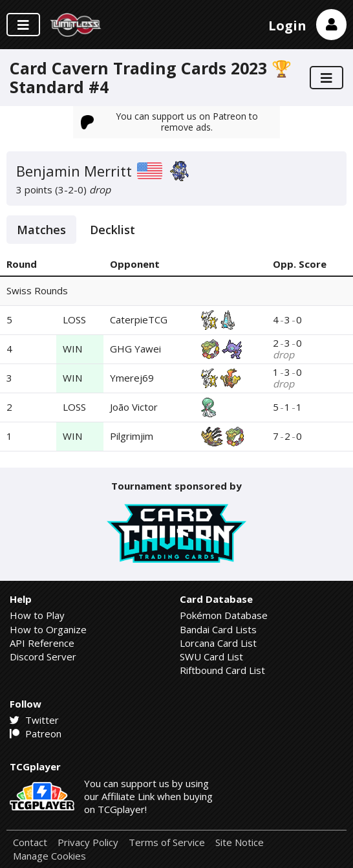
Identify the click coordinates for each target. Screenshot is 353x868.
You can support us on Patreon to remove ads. (169, 121)
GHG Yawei (135, 349)
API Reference (42, 643)
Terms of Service (167, 842)
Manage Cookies (49, 856)
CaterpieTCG (139, 320)
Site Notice (240, 842)
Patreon (36, 733)
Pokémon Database (224, 615)
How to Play (37, 615)
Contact (30, 842)
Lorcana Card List (218, 643)
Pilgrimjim (132, 436)
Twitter (34, 720)
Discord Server (43, 656)
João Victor (134, 407)
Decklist (112, 230)
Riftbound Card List (222, 670)
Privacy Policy (88, 842)
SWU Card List (211, 656)
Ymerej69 (132, 378)
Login (287, 26)
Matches (41, 230)
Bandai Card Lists (218, 629)
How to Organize (48, 629)
